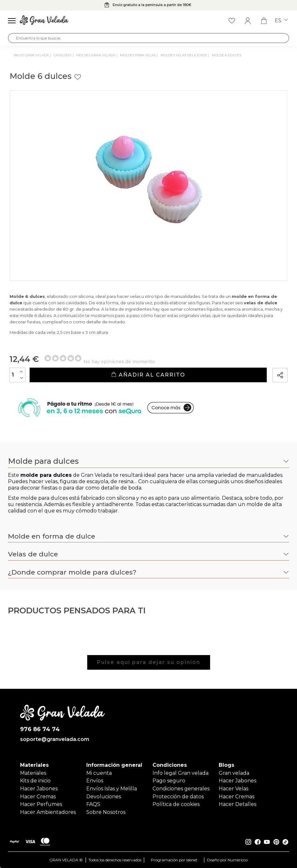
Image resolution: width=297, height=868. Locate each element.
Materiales (33, 773)
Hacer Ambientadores (48, 812)
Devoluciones (104, 797)
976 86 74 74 (40, 729)
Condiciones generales (181, 789)
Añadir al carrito (148, 375)
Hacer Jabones (39, 789)
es (281, 21)
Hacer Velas (233, 789)
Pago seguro (169, 781)
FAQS (93, 804)
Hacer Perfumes (41, 804)
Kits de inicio (35, 781)
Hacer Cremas (38, 797)
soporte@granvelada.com (55, 739)
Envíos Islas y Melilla (112, 789)
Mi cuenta (99, 773)
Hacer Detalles (237, 804)
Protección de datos (178, 797)
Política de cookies (176, 804)
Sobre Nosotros (106, 812)
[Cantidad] (18, 375)
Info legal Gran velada (180, 773)
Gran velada (234, 773)
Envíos (95, 781)
